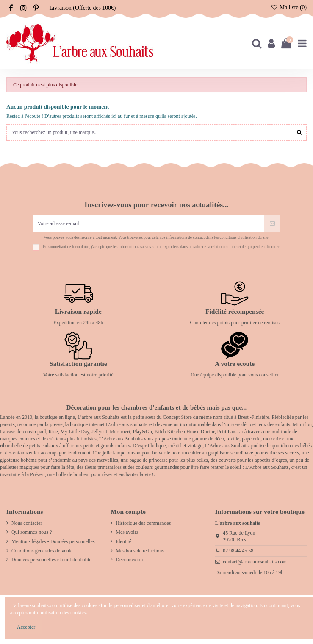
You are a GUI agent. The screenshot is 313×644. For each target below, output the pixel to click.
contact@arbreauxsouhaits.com (255, 562)
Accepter (26, 627)
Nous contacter (27, 523)
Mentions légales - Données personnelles (53, 541)
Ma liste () (289, 7)
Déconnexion (129, 560)
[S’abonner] (272, 223)
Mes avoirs (127, 532)
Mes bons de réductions (140, 551)
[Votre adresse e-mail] (148, 223)
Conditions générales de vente (42, 551)
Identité (123, 541)
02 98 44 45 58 (238, 551)
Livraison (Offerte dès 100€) (82, 8)
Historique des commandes (143, 523)
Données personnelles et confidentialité (51, 560)
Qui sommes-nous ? (32, 532)
